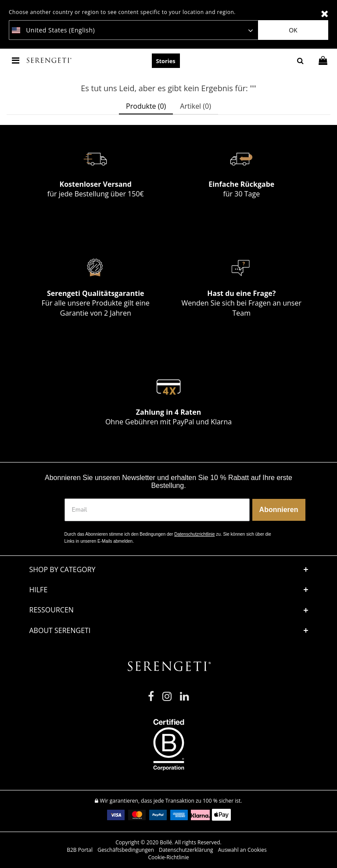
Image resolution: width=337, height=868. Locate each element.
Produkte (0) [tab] (146, 106)
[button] (169, 590)
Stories (166, 61)
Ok (293, 30)
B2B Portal (80, 850)
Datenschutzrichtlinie (194, 534)
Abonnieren (279, 510)
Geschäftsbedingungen (126, 850)
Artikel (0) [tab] (195, 106)
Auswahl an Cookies (242, 850)
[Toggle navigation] (16, 61)
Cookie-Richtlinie (169, 857)
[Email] (157, 510)
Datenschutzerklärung (186, 850)
